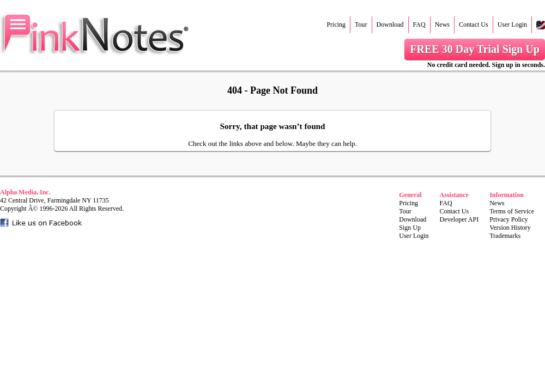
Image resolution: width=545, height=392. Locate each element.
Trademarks (505, 236)
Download (390, 24)
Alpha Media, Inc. (25, 192)
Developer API (459, 219)
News (442, 24)
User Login (512, 24)
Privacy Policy (508, 219)
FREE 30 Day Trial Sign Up (475, 49)
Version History (510, 228)
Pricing (336, 24)
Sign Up (410, 228)
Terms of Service (512, 211)
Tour (361, 24)
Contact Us (474, 24)
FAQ (419, 24)
